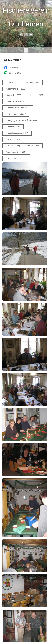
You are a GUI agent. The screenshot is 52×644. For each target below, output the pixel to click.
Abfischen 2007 (36, 95)
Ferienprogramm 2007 (16, 114)
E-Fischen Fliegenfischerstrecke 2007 (23, 146)
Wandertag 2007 (32, 83)
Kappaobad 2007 (14, 158)
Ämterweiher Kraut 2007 (17, 101)
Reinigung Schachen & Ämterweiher (22, 120)
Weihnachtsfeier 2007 (16, 89)
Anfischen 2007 (13, 127)
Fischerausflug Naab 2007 (18, 108)
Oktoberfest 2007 (14, 95)
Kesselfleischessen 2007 (17, 133)
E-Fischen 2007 (13, 139)
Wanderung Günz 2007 (16, 152)
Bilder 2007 (11, 83)
